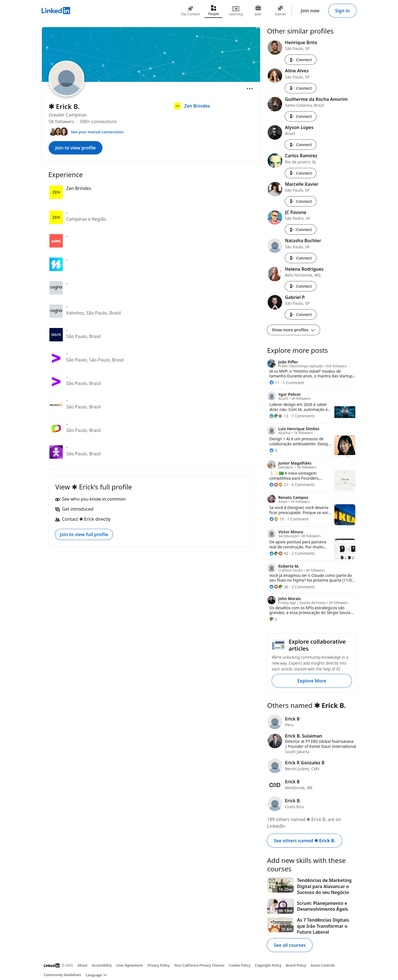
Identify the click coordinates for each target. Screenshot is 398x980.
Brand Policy (296, 965)
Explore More (312, 681)
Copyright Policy (268, 965)
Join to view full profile (84, 534)
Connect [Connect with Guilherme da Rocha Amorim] (301, 116)
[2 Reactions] (273, 619)
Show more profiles (293, 330)
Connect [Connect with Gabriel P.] (301, 314)
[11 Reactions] (274, 383)
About (83, 965)
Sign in (342, 11)
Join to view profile (75, 148)
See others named (305, 841)
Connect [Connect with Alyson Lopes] (301, 145)
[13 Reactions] (279, 416)
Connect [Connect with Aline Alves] (301, 88)
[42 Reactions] (279, 553)
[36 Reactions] (279, 587)
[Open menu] (250, 89)
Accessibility (102, 965)
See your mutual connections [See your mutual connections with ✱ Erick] (97, 132)
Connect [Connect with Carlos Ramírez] (301, 173)
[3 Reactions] (273, 450)
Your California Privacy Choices (199, 965)
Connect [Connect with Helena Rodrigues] (301, 286)
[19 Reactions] (277, 519)
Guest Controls (323, 965)
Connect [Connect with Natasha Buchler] (301, 258)
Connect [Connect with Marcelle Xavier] (301, 201)
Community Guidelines (62, 975)
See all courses (290, 945)
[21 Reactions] (279, 485)
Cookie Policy (240, 965)
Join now (310, 11)
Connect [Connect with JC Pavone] (301, 229)
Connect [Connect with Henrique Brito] (301, 60)
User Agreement (130, 965)
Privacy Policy (158, 965)
